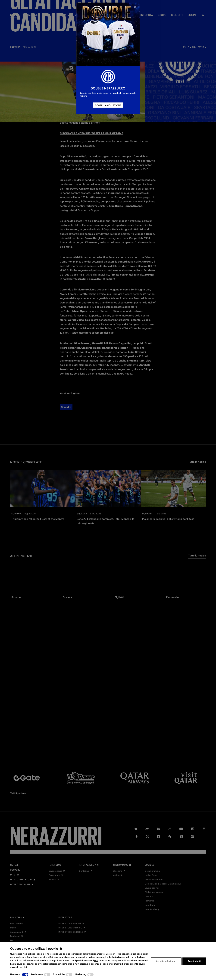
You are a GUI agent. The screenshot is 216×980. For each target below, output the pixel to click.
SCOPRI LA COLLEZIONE (108, 105)
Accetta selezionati (166, 961)
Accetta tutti (194, 961)
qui (96, 960)
